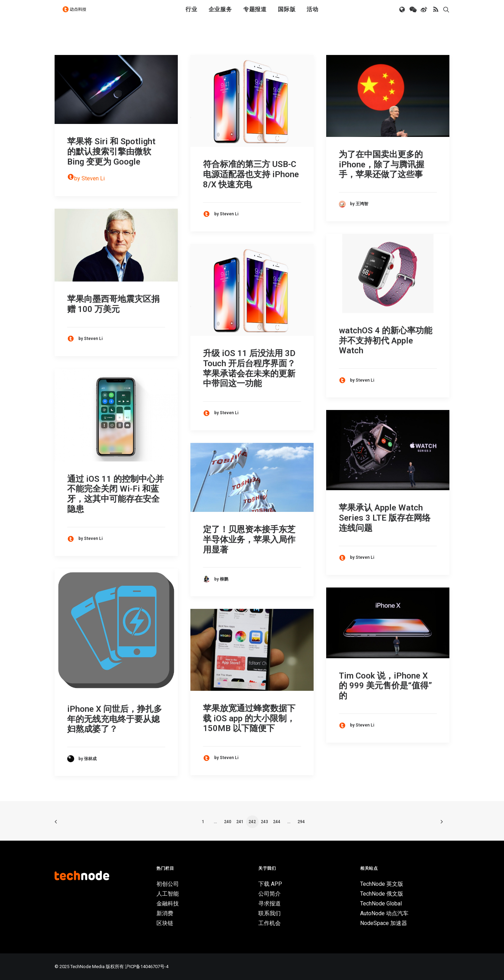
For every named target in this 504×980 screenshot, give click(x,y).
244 (277, 822)
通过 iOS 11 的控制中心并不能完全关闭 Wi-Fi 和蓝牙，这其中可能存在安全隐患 (115, 494)
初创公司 (168, 884)
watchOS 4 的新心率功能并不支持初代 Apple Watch (386, 341)
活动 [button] (313, 15)
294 (301, 822)
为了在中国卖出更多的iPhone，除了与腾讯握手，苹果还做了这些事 (381, 165)
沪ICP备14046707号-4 (147, 967)
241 (240, 822)
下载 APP (270, 884)
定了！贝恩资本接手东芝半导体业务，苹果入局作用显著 (249, 540)
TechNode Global (381, 903)
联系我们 (269, 913)
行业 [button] (191, 15)
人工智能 (168, 894)
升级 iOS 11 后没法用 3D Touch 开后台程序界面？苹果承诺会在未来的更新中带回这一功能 (249, 368)
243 (264, 822)
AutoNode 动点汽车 (384, 913)
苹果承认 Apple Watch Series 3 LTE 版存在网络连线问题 (385, 518)
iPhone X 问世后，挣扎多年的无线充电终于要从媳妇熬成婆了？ (115, 719)
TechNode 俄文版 (382, 894)
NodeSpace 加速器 (384, 923)
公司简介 (269, 894)
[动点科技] (77, 15)
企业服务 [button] (220, 15)
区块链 (165, 923)
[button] (403, 15)
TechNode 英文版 (382, 884)
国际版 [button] (287, 15)
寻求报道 (269, 903)
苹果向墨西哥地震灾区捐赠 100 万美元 (113, 304)
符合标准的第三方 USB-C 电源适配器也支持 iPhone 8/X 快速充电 (251, 174)
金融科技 (168, 903)
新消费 (165, 913)
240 (228, 822)
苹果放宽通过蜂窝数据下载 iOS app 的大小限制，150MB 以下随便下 (249, 718)
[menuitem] (191, 15)
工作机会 (269, 923)
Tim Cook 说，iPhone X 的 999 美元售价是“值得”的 (385, 686)
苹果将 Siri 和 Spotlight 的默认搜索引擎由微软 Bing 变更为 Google (111, 152)
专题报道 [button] (255, 15)
